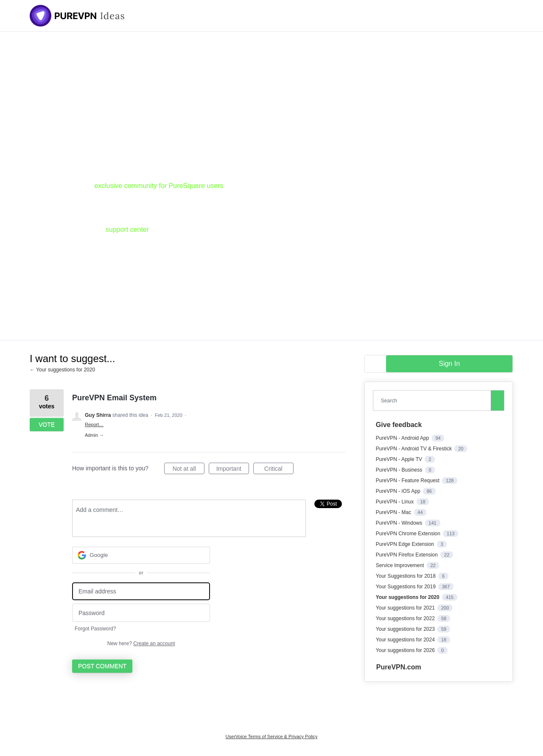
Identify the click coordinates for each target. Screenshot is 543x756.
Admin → (94, 435)
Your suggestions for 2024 (406, 640)
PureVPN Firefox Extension (407, 555)
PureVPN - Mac (394, 512)
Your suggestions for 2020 (408, 597)
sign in (449, 364)
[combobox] (434, 400)
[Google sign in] (141, 555)
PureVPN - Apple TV (400, 459)
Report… (94, 424)
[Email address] (141, 592)
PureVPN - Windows (400, 523)
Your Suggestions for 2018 (406, 576)
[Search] (498, 400)
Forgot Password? (95, 629)
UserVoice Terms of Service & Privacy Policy (272, 736)
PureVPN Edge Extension (406, 544)
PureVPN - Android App (403, 438)
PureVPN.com (399, 667)
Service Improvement (401, 565)
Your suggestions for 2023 (406, 629)
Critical (279, 470)
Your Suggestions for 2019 (406, 587)
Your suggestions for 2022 (406, 618)
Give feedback (399, 425)
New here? (141, 644)
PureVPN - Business (400, 470)
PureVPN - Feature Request (408, 481)
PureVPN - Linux (396, 502)
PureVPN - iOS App (399, 491)
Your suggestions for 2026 (406, 650)
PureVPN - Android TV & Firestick (415, 449)
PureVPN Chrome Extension (409, 534)
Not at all (189, 470)
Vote (47, 424)
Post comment (102, 666)
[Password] (141, 613)
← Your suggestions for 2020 (62, 370)
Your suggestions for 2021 (406, 608)
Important (233, 470)
